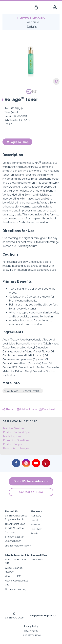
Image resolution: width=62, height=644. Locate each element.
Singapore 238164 (15, 537)
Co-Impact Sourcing (15, 589)
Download (47, 409)
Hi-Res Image (27, 409)
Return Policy (31, 631)
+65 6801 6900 (13, 541)
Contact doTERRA (31, 492)
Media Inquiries (12, 436)
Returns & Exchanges (16, 448)
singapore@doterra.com (18, 546)
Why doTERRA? (13, 576)
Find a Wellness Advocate (31, 481)
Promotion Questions (16, 440)
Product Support (13, 444)
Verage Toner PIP (12, 391)
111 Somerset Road (15, 524)
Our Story (36, 516)
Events (35, 533)
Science (35, 525)
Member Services (14, 428)
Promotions (37, 559)
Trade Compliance (31, 635)
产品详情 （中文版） (32, 391)
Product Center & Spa (16, 432)
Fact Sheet (37, 529)
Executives (37, 520)
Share (8, 409)
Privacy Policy (31, 626)
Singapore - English (41, 616)
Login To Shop (17, 142)
